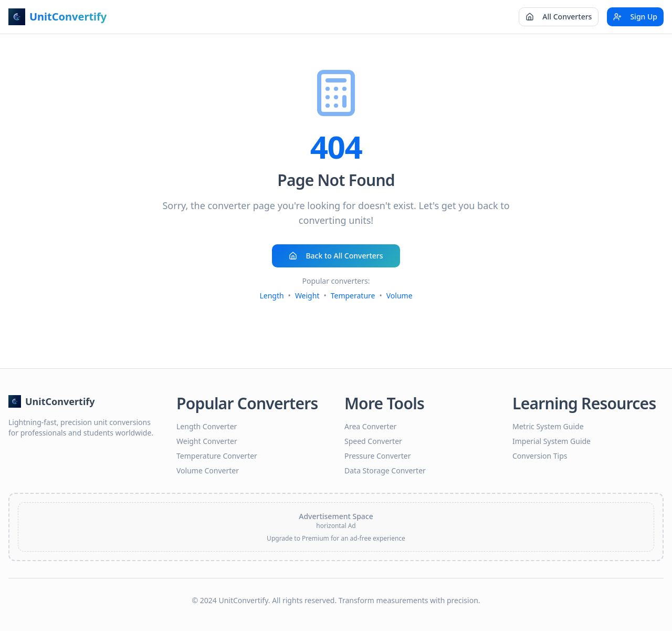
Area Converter (370, 426)
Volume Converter (208, 470)
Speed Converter (373, 441)
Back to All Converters (336, 256)
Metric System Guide (548, 426)
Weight (307, 296)
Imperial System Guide (552, 441)
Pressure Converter (377, 456)
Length (271, 296)
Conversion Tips (540, 456)
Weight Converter (207, 441)
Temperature (353, 296)
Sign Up (635, 17)
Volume (400, 296)
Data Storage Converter (385, 470)
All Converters (559, 17)
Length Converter (207, 426)
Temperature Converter (217, 456)
